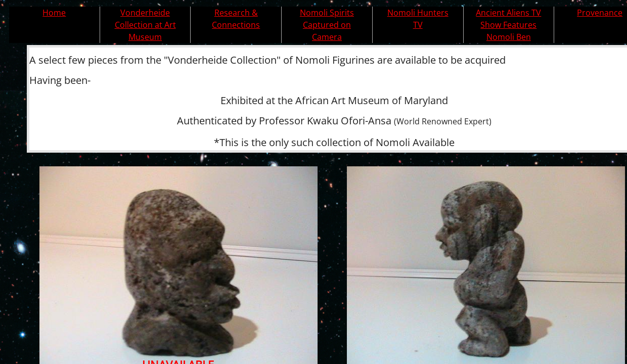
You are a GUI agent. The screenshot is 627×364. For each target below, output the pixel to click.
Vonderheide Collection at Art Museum (145, 25)
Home (54, 13)
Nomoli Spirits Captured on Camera (327, 25)
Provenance (600, 13)
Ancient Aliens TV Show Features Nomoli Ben (508, 25)
